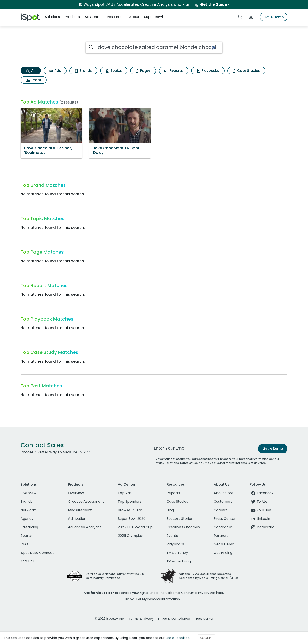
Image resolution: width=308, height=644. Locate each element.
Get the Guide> (215, 4)
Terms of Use (189, 463)
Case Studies (246, 71)
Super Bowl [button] (153, 17)
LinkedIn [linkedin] (260, 519)
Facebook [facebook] (262, 493)
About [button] (134, 17)
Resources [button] (115, 17)
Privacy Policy (163, 463)
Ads (55, 71)
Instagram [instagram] (262, 527)
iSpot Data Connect (37, 553)
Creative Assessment (86, 502)
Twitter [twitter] (259, 502)
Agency (27, 519)
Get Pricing (223, 553)
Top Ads (125, 493)
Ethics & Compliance (174, 619)
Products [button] (72, 17)
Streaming (29, 527)
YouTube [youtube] (261, 510)
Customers (223, 502)
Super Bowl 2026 (132, 519)
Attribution (77, 519)
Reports (174, 71)
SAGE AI (27, 561)
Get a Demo (224, 544)
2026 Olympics (130, 536)
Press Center (225, 519)
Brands (83, 71)
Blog (170, 510)
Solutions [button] (52, 17)
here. (220, 593)
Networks (29, 510)
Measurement (80, 510)
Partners (221, 536)
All (31, 71)
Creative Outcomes (183, 527)
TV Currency (177, 553)
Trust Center (204, 619)
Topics (114, 71)
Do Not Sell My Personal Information (152, 599)
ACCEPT (206, 638)
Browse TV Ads (130, 510)
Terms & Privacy (141, 619)
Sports (26, 536)
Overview (28, 493)
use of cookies (177, 638)
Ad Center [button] (93, 17)
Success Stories (180, 519)
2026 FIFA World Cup (135, 527)
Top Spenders (130, 502)
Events (172, 536)
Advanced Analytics (85, 527)
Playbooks (208, 71)
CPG (24, 544)
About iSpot (224, 493)
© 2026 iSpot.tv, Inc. (110, 619)
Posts (34, 80)
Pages (143, 71)
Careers (221, 510)
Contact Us (223, 527)
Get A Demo (274, 17)
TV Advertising (179, 561)
